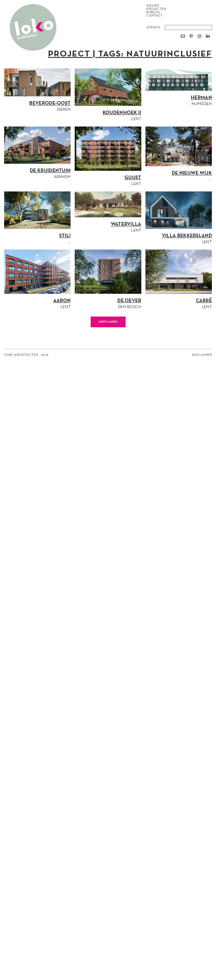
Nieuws (154, 6)
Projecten (157, 9)
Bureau (154, 12)
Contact (154, 16)
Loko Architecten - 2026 (26, 355)
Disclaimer (202, 355)
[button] (108, 322)
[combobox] (188, 27)
